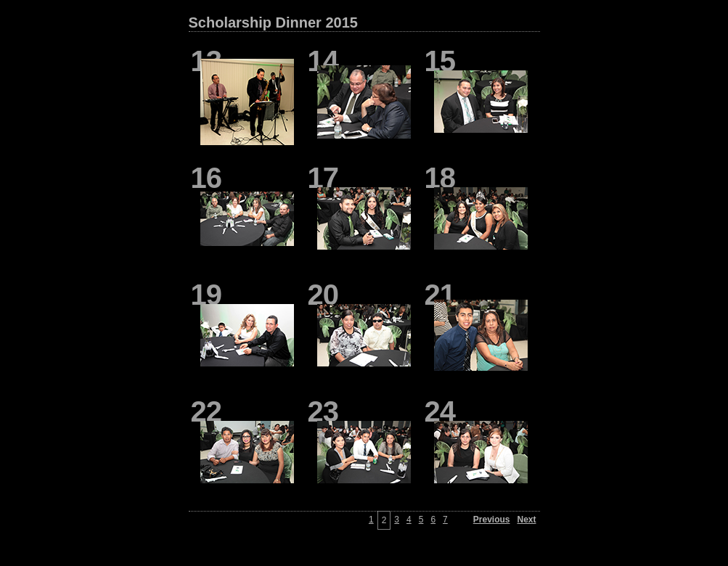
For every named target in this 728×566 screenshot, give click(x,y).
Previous (492, 520)
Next (526, 520)
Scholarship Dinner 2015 (273, 22)
